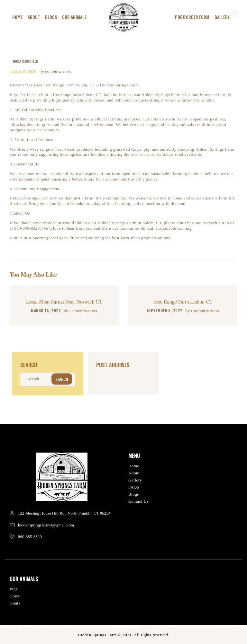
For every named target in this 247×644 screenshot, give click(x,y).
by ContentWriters (55, 71)
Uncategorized (26, 61)
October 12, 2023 (23, 72)
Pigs (14, 589)
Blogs (134, 494)
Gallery (135, 480)
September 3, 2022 (165, 310)
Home (134, 466)
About (134, 473)
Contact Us (138, 501)
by (80, 311)
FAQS (134, 487)
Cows (15, 596)
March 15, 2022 (46, 310)
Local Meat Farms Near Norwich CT (64, 302)
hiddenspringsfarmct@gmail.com (46, 525)
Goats (15, 603)
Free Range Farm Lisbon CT (183, 302)
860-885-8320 (30, 537)
